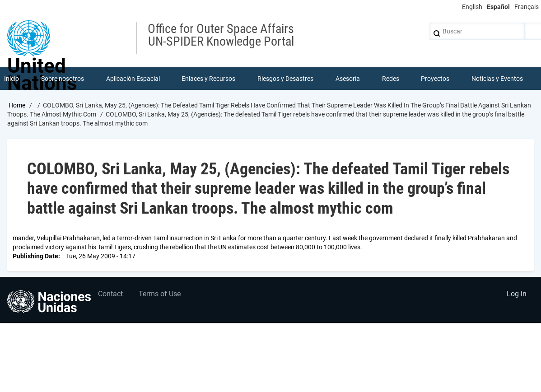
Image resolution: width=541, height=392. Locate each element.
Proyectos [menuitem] (435, 79)
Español (498, 7)
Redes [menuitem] (391, 79)
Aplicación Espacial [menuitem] (133, 79)
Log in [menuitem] (517, 294)
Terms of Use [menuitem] (160, 294)
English (472, 7)
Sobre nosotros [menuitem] (63, 79)
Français (527, 7)
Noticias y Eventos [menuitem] (497, 79)
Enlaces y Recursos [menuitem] (208, 79)
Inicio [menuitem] (12, 79)
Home (17, 105)
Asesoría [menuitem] (348, 79)
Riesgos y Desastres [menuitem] (285, 79)
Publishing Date (35, 256)
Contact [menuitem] (110, 294)
